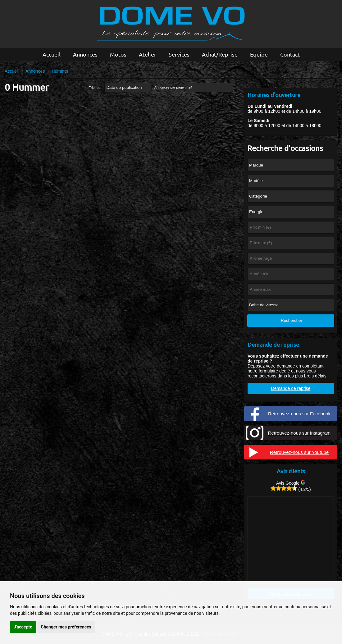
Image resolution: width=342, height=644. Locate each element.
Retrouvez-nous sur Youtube (299, 452)
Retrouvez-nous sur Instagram (299, 433)
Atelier (148, 54)
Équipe (259, 54)
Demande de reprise (291, 388)
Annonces (85, 54)
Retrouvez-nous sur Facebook (299, 414)
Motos (118, 54)
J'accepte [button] (23, 627)
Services (179, 54)
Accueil (52, 54)
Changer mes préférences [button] (66, 627)
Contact (290, 54)
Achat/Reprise (220, 54)
